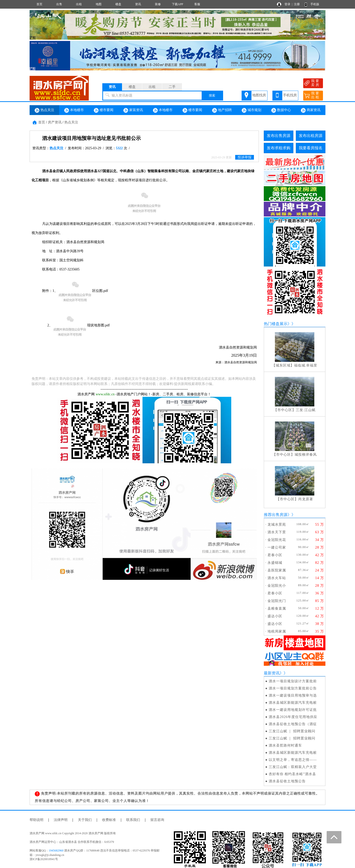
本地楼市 (74, 110)
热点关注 (44, 110)
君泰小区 (275, 555)
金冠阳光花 (277, 540)
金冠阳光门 (277, 601)
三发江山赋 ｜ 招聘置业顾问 (292, 731)
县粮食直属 (277, 609)
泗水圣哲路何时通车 (285, 745)
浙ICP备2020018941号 (44, 859)
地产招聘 (222, 110)
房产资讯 (55, 122)
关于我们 (85, 820)
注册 (297, 4)
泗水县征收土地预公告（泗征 (293, 724)
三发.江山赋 (306, 410)
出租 (79, 4)
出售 (59, 4)
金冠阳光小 (277, 586)
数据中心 (281, 110)
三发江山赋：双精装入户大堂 (293, 767)
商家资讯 (311, 110)
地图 (99, 4)
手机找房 (290, 95)
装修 (158, 4)
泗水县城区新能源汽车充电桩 (293, 703)
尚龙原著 (306, 499)
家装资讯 (133, 110)
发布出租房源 (311, 136)
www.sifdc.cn (105, 394)
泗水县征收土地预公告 (287, 781)
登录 (287, 4)
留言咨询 (157, 820)
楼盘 (118, 4)
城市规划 (251, 110)
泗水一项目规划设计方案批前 (293, 681)
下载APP (177, 4)
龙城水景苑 (277, 525)
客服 (197, 4)
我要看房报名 (311, 148)
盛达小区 (275, 616)
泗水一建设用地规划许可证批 (293, 710)
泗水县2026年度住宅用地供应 (293, 717)
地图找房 (259, 95)
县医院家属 (277, 570)
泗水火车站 (277, 578)
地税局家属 (277, 631)
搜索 (212, 95)
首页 (39, 4)
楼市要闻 (104, 110)
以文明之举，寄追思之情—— (293, 760)
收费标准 (109, 820)
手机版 (315, 4)
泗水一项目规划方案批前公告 (293, 688)
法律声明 (61, 820)
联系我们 (133, 820)
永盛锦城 (275, 563)
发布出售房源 (279, 136)
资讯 (138, 4)
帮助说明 (36, 820)
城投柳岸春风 (306, 455)
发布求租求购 (279, 148)
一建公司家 (277, 547)
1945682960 (56, 851)
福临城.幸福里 (306, 365)
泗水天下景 (277, 532)
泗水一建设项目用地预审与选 (293, 695)
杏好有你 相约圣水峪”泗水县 (292, 774)
